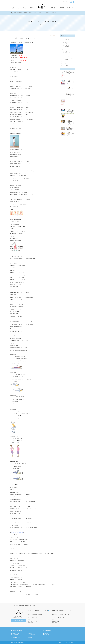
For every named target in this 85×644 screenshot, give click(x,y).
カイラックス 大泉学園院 (16, 566)
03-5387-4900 (58, 617)
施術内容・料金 (16, 633)
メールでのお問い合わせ (19, 620)
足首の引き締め (66, 45)
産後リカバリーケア (67, 53)
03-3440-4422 (35, 617)
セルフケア (65, 51)
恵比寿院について (16, 636)
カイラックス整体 (48, 636)
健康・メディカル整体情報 (68, 58)
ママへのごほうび (65, 65)
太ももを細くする (66, 41)
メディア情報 (30, 636)
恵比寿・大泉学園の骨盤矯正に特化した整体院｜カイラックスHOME (24, 12)
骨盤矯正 (46, 633)
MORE (46, 611)
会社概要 (71, 642)
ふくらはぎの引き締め (67, 47)
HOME (61, 642)
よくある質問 (15, 635)
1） (30, 122)
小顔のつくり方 (66, 57)
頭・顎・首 (47, 635)
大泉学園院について (17, 637)
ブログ (63, 50)
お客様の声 (64, 63)
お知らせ (64, 61)
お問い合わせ (65, 2)
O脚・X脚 (65, 44)
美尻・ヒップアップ (67, 42)
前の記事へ (29, 595)
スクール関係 (65, 59)
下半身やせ (64, 38)
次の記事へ (37, 595)
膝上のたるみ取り (66, 48)
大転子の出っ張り (66, 40)
